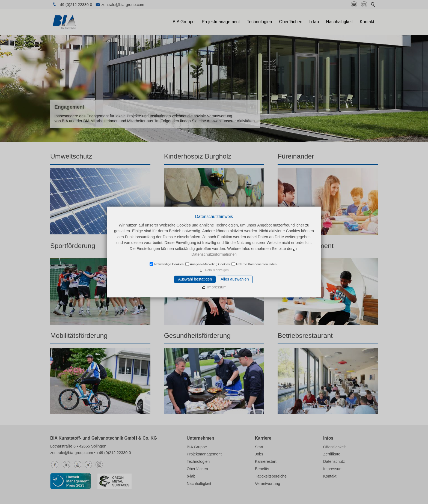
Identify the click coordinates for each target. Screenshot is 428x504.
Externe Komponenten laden (256, 264)
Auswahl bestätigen (195, 279)
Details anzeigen (217, 270)
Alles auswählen (235, 279)
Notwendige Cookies (169, 264)
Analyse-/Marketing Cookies (210, 264)
